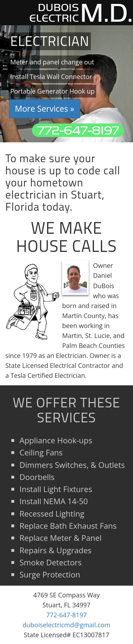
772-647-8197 (78, 130)
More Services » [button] (45, 109)
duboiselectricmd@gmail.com (67, 625)
